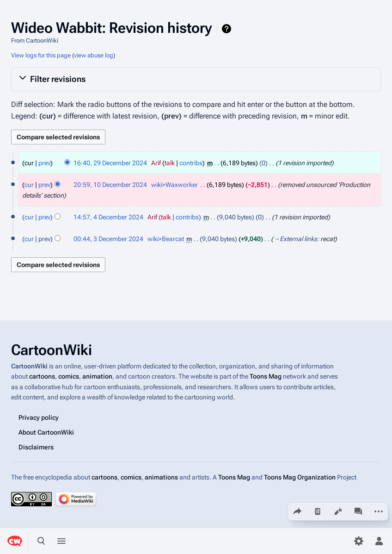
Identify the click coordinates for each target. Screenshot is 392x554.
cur (29, 185)
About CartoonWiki (46, 432)
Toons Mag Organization (300, 477)
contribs (191, 163)
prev (44, 163)
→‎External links (295, 239)
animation (97, 376)
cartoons (42, 376)
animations (161, 477)
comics (69, 376)
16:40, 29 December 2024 (110, 163)
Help (228, 29)
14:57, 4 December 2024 (108, 217)
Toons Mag (266, 376)
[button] (196, 79)
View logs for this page (41, 55)
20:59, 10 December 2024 (110, 185)
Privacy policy (39, 417)
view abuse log (94, 55)
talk (170, 163)
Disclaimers (36, 447)
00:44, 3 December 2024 (108, 239)
